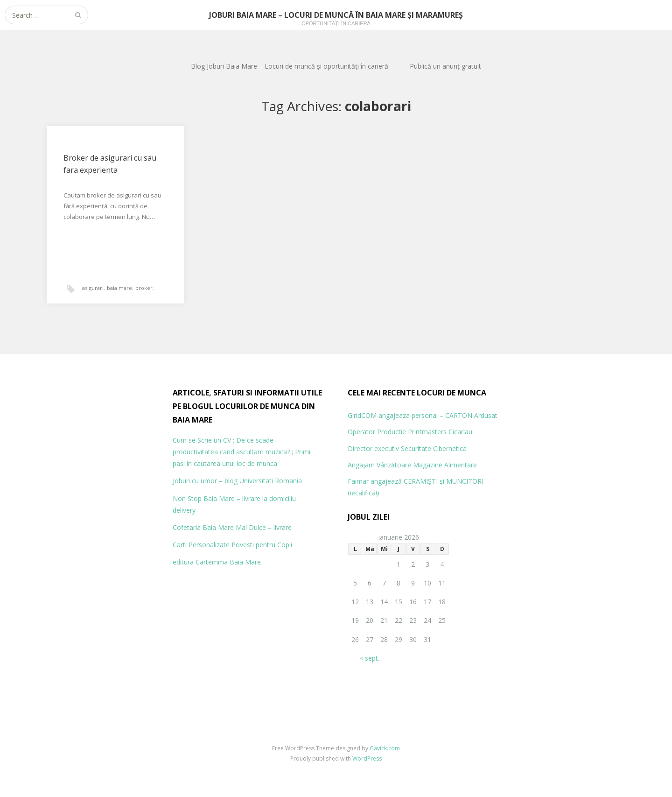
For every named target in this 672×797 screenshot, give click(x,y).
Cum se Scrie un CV (202, 440)
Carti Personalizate (201, 545)
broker (144, 288)
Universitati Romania (271, 481)
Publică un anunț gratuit (445, 66)
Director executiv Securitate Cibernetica (407, 448)
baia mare (119, 288)
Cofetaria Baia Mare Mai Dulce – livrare (232, 527)
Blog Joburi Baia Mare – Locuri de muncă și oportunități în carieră (290, 66)
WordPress (367, 758)
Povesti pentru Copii (262, 545)
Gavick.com (385, 748)
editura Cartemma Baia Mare (217, 562)
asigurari (93, 288)
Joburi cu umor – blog (205, 481)
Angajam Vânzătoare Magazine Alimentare (412, 465)
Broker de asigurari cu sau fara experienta (110, 164)
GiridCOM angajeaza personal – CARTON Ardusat (423, 415)
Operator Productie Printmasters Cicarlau (410, 432)
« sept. (370, 658)
